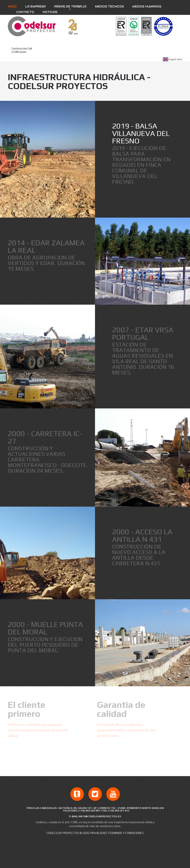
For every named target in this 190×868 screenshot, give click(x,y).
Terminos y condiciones (126, 833)
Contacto (25, 12)
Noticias (50, 12)
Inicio (12, 7)
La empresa (35, 7)
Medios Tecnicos (109, 7)
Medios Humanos (147, 7)
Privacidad (98, 833)
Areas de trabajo (70, 7)
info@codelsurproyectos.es (100, 816)
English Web (176, 59)
